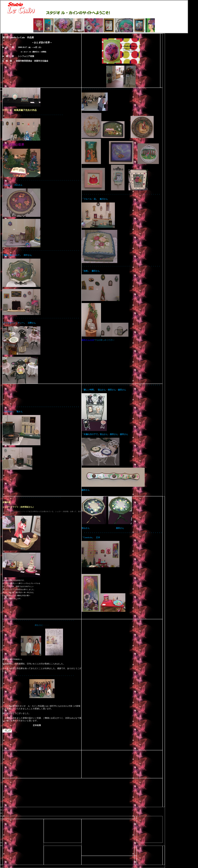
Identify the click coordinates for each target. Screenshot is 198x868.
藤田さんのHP (88, 340)
